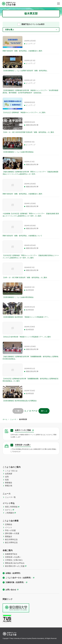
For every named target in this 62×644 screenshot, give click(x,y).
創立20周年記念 (11, 539)
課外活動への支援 (12, 533)
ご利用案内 (9, 513)
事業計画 (9, 486)
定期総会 (9, 524)
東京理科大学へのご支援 (15, 566)
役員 (7, 480)
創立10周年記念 (11, 542)
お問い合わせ (11, 590)
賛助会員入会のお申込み (15, 563)
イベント (9, 527)
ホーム (5, 419)
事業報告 (9, 483)
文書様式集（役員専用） (15, 582)
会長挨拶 (9, 474)
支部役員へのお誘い (13, 557)
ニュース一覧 (10, 497)
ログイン (9, 510)
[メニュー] (58, 4)
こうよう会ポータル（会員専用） (19, 578)
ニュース (13, 419)
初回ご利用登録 (11, 507)
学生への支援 (10, 530)
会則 (7, 477)
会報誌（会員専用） (13, 573)
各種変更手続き (11, 554)
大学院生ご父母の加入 (14, 560)
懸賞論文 (9, 537)
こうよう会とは (11, 471)
